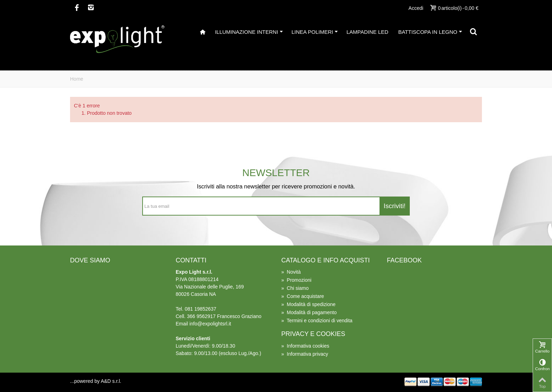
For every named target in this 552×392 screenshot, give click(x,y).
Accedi (416, 8)
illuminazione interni (249, 32)
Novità (291, 272)
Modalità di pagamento (309, 312)
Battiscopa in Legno (430, 32)
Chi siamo (295, 288)
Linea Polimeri (315, 32)
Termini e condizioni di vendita (317, 321)
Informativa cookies (305, 346)
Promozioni (296, 280)
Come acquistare (303, 296)
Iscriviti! (395, 206)
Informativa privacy (305, 354)
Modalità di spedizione (308, 304)
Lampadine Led (367, 32)
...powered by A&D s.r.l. (96, 381)
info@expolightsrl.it (210, 324)
